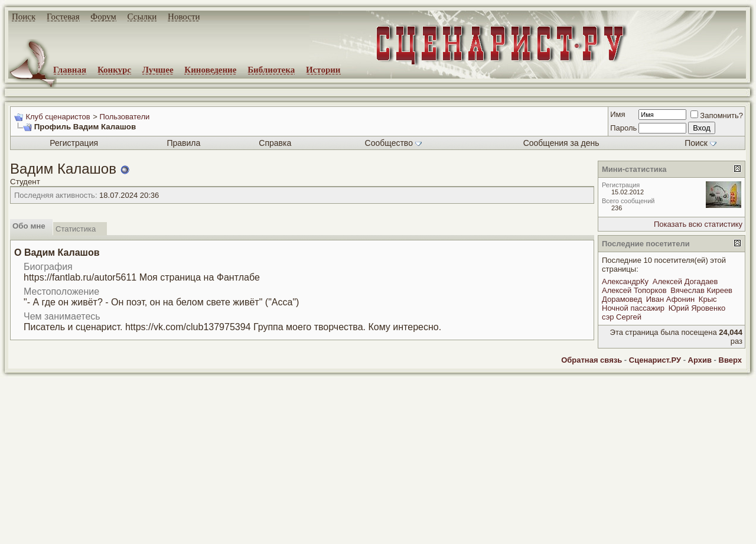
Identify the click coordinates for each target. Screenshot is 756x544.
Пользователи (124, 117)
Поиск (24, 17)
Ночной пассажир (633, 308)
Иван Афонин (671, 299)
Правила (183, 143)
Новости (184, 17)
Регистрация (74, 143)
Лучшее (158, 70)
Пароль (623, 128)
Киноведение (210, 70)
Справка (275, 143)
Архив (700, 360)
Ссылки (142, 17)
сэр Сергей (622, 317)
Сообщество (393, 143)
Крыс (708, 299)
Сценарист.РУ (655, 360)
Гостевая (63, 17)
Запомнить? (717, 115)
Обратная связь (592, 360)
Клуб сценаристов (58, 117)
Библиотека (271, 70)
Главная (70, 70)
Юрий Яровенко (697, 308)
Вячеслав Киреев (701, 290)
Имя (617, 114)
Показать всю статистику (698, 224)
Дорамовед (622, 299)
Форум (103, 17)
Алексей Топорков (634, 290)
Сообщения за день (561, 143)
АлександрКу (625, 281)
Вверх (730, 360)
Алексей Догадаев (685, 281)
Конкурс (114, 70)
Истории (323, 70)
